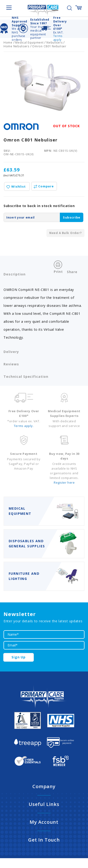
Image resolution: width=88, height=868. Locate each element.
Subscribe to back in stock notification (39, 206)
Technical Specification (26, 377)
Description (15, 274)
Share (72, 272)
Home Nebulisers (16, 46)
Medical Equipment (29, 43)
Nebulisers (54, 43)
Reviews (11, 364)
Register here (64, 482)
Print (58, 272)
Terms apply (58, 38)
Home (8, 43)
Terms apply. (24, 426)
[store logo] (44, 9)
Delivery (11, 352)
